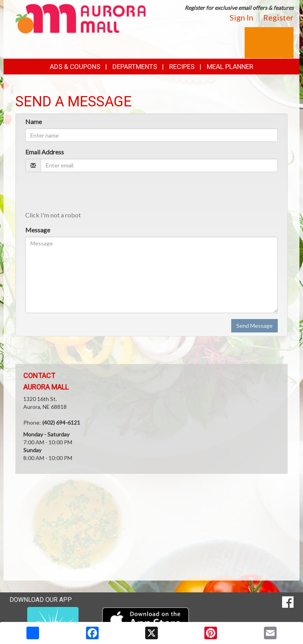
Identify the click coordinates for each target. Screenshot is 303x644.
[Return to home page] (80, 18)
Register (278, 17)
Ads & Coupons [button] (75, 67)
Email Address (45, 152)
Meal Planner (230, 67)
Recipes (182, 67)
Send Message (254, 326)
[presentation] (85, 193)
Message (38, 230)
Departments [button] (135, 67)
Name (34, 122)
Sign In (241, 17)
